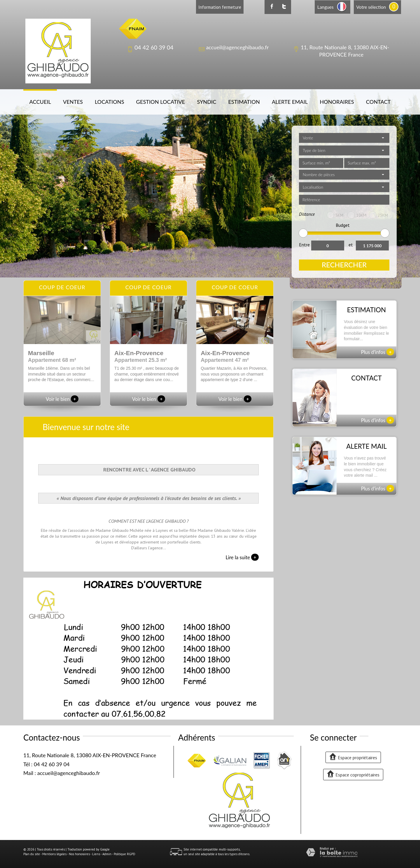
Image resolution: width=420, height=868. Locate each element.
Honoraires (337, 102)
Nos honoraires (79, 854)
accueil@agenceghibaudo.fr (237, 47)
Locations (110, 102)
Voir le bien (62, 399)
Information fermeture (220, 7)
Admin (107, 854)
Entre (304, 245)
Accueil (40, 102)
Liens (96, 854)
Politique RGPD (125, 854)
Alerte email (290, 102)
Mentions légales (54, 854)
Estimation (244, 102)
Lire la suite (242, 557)
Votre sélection (371, 7)
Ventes (73, 102)
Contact (378, 102)
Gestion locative (161, 102)
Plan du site (32, 854)
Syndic (206, 102)
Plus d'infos (378, 352)
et (351, 245)
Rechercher (344, 265)
